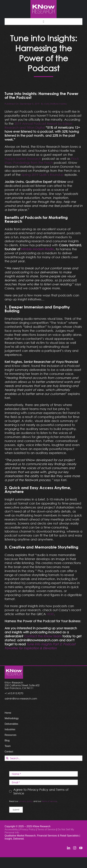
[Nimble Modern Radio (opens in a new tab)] (38, 249)
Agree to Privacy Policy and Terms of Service (41, 791)
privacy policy (26, 801)
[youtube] (81, 848)
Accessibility (11, 829)
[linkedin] (69, 848)
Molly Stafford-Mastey (55, 104)
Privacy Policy (28, 829)
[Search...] (43, 758)
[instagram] (75, 848)
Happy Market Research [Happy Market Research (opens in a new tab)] (23, 159)
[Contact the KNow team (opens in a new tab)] (43, 636)
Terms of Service (46, 829)
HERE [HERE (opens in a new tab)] (50, 614)
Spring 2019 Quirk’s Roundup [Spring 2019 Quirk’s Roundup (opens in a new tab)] (43, 175)
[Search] (7, 758)
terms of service (49, 801)
